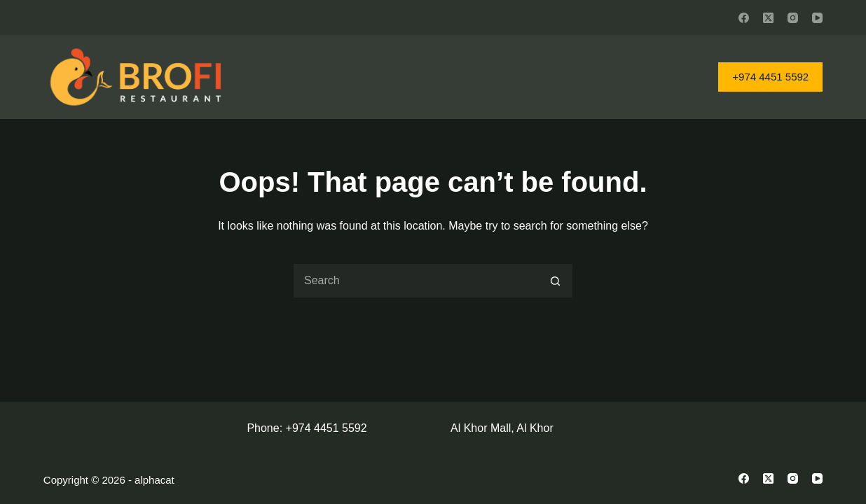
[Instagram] (793, 18)
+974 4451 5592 (770, 77)
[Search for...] (415, 281)
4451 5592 (341, 428)
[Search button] (556, 281)
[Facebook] (744, 18)
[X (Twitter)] (768, 18)
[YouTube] (817, 18)
